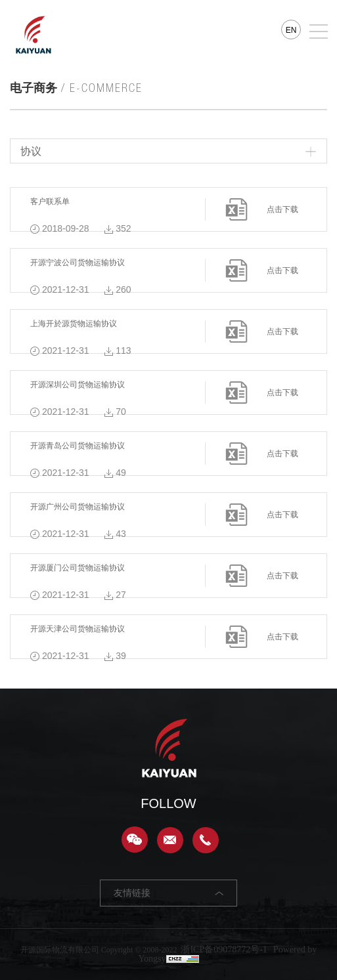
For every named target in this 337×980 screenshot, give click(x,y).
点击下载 (282, 209)
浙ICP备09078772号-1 (224, 949)
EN (291, 30)
